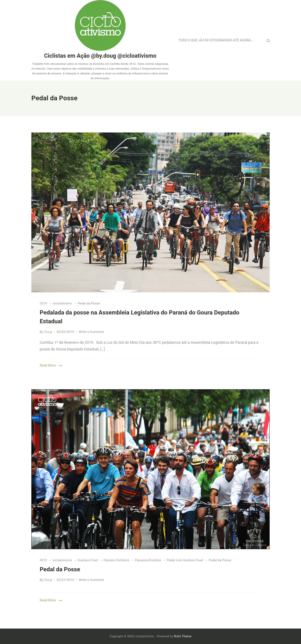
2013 (44, 560)
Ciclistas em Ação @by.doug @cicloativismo (100, 56)
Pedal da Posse (89, 303)
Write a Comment (91, 332)
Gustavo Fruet (88, 560)
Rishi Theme (183, 636)
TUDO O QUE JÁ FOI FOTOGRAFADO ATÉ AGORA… (216, 40)
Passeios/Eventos (149, 560)
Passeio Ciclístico (117, 560)
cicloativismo (63, 303)
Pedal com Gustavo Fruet (185, 560)
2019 (44, 303)
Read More (48, 365)
